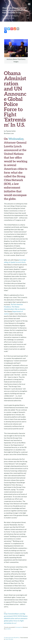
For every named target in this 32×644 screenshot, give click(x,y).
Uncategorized (19, 627)
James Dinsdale (9, 639)
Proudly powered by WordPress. (12, 638)
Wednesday (16, 139)
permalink (8, 629)
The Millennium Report (10, 16)
